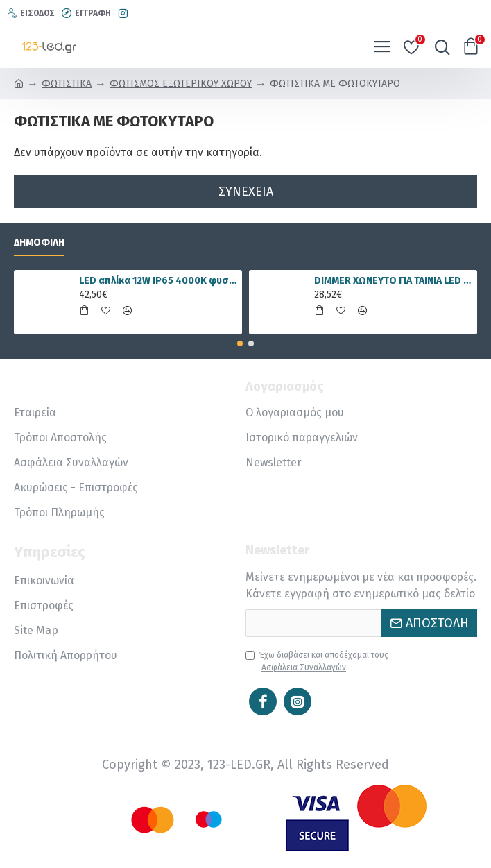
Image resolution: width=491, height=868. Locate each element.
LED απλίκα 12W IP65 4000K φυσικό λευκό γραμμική (158, 281)
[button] (240, 343)
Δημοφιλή (39, 242)
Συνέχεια (246, 192)
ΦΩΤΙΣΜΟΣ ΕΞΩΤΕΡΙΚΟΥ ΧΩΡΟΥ (181, 84)
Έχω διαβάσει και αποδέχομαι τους (317, 662)
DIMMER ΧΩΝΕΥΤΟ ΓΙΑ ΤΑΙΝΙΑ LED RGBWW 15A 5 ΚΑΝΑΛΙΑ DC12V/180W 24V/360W (393, 281)
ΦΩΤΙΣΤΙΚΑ (67, 84)
